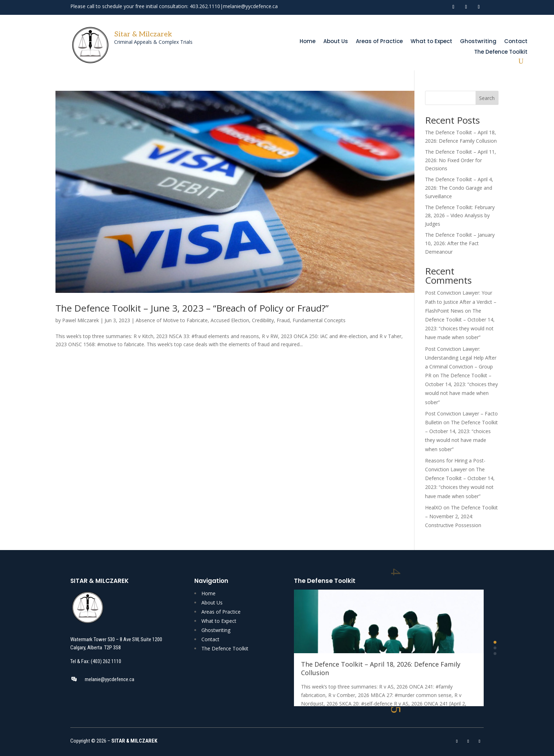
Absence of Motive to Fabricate (172, 320)
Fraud (283, 320)
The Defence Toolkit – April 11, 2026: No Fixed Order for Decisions (461, 160)
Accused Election (230, 320)
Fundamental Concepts (319, 320)
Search (487, 98)
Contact (516, 42)
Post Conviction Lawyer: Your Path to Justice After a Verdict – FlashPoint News (461, 302)
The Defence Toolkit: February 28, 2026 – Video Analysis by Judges (460, 216)
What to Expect (431, 42)
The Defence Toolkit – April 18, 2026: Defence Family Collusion (381, 668)
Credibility (263, 320)
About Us (336, 42)
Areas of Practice (379, 42)
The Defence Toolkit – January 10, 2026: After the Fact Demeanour (460, 243)
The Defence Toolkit (501, 52)
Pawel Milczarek (81, 320)
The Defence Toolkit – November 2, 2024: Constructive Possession (461, 516)
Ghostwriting (478, 42)
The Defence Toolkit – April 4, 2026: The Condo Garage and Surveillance (459, 188)
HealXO (434, 507)
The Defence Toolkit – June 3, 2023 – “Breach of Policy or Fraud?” (192, 308)
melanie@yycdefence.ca (250, 6)
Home (308, 42)
